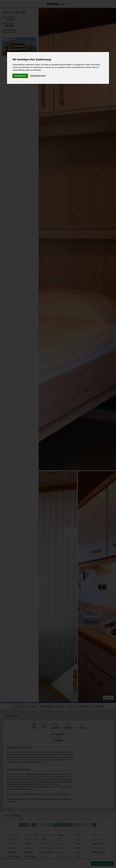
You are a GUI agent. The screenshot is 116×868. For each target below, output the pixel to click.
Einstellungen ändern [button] (38, 76)
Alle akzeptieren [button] (20, 76)
